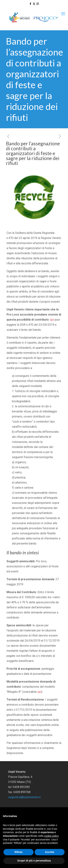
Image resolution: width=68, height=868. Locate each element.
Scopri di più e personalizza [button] (34, 861)
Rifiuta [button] (18, 852)
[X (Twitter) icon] (34, 4)
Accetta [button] (50, 852)
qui (52, 320)
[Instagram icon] (38, 4)
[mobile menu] (63, 14)
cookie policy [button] (51, 836)
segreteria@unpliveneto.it (24, 797)
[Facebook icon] (30, 4)
